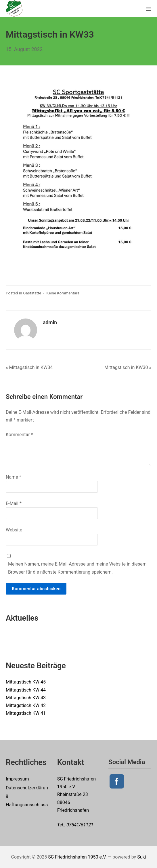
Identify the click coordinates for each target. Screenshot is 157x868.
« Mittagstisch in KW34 (29, 367)
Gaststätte (32, 293)
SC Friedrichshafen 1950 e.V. (77, 857)
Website (14, 530)
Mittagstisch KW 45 (26, 682)
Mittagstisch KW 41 (26, 713)
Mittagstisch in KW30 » (128, 367)
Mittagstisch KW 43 (26, 698)
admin (50, 323)
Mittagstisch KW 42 (26, 705)
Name (14, 477)
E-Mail (14, 503)
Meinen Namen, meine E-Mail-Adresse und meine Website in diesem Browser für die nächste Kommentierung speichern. (77, 568)
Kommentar (19, 435)
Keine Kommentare (63, 293)
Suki (141, 857)
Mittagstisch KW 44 (26, 690)
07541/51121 (80, 825)
